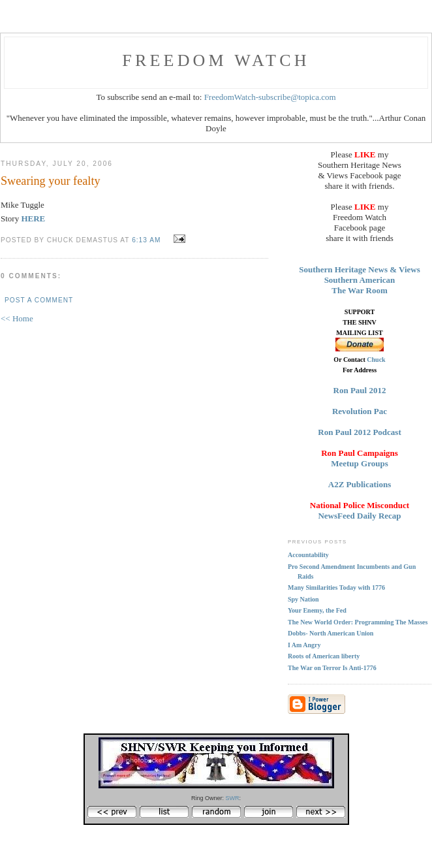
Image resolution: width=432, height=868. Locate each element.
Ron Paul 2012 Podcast (359, 432)
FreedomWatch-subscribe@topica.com (270, 97)
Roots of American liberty (324, 656)
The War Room (359, 290)
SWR (233, 798)
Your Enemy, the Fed (317, 610)
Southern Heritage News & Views (360, 269)
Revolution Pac (360, 411)
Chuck (376, 360)
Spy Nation (303, 599)
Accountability (308, 555)
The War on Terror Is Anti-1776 (332, 668)
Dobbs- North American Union (331, 633)
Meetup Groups (360, 463)
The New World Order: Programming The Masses (358, 622)
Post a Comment (39, 300)
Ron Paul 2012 (360, 390)
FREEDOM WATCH (216, 60)
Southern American (360, 280)
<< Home (17, 318)
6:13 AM (146, 240)
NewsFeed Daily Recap (359, 516)
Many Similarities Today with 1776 (336, 587)
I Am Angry (304, 645)
